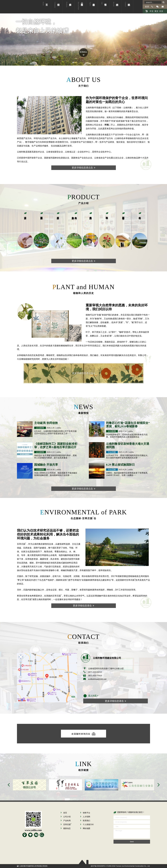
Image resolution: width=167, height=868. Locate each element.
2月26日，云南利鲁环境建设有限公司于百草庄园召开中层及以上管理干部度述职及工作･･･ (55, 432)
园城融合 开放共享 (46, 465)
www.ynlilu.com (33, 830)
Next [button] (159, 785)
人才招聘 (114, 9)
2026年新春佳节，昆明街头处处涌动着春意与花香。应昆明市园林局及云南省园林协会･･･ (127, 436)
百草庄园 (66, 824)
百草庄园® (80, 9)
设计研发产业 (25, 215)
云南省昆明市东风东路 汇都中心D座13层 (106, 668)
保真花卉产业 (91, 215)
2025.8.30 (50, 470)
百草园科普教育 (123, 215)
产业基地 (140, 215)
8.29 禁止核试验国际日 (120, 465)
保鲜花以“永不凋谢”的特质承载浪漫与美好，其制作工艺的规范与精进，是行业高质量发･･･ (55, 457)
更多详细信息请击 (83, 606)
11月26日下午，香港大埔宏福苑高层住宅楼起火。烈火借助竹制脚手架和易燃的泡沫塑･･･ (128, 457)
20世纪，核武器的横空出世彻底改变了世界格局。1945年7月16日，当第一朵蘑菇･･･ (128, 474)
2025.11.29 (123, 452)
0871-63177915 (95, 676)
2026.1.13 (50, 452)
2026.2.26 (50, 428)
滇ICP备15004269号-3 (99, 866)
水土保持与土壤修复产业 (74, 215)
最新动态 (90, 9)
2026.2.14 (122, 431)
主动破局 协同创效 (46, 423)
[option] (28, 785)
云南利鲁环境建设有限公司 (15, 7)
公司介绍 (55, 9)
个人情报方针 (87, 824)
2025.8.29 (122, 470)
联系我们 (126, 9)
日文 (161, 11)
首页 (43, 9)
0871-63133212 (95, 672)
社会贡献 (112, 452)
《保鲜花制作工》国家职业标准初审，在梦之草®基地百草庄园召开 (56, 445)
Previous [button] (9, 785)
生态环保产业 (58, 215)
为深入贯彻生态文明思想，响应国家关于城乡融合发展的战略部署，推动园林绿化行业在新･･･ (56, 474)
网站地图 (85, 828)
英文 (156, 11)
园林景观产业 (41, 215)
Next (159, 45)
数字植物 (107, 215)
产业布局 (67, 9)
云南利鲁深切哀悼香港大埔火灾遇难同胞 (128, 445)
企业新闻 (40, 428)
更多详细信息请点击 (83, 168)
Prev (8, 45)
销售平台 (102, 9)
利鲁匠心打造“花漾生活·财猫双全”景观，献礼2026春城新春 (128, 425)
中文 (152, 11)
